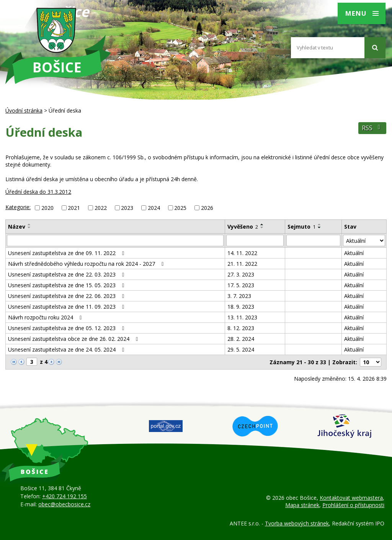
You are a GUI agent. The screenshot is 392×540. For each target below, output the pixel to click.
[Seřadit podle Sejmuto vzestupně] (320, 224)
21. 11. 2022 (242, 264)
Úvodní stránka (24, 110)
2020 (47, 208)
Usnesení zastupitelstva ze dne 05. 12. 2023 (67, 328)
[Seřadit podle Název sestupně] (29, 227)
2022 (101, 208)
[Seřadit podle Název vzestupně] (29, 224)
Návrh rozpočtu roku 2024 (46, 317)
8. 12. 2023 (241, 328)
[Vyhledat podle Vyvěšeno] (255, 241)
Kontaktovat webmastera (351, 498)
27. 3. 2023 (241, 274)
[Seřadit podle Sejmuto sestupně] (320, 227)
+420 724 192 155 (65, 496)
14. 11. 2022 (242, 253)
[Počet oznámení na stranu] (371, 362)
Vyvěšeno (243, 227)
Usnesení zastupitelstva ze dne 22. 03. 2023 (67, 274)
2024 (154, 208)
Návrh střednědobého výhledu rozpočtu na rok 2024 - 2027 (87, 264)
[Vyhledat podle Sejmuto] (313, 241)
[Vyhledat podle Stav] (364, 241)
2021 (74, 208)
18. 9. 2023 (241, 307)
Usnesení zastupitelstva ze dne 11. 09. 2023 (67, 307)
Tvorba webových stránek (297, 523)
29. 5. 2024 (241, 349)
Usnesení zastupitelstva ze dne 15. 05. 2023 (67, 285)
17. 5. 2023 (241, 285)
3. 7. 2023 (239, 296)
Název (17, 227)
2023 (127, 208)
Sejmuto (301, 227)
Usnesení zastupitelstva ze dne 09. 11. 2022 (67, 253)
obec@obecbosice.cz (64, 504)
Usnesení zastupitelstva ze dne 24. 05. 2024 (67, 349)
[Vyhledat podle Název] (115, 241)
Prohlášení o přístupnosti (353, 505)
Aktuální (354, 253)
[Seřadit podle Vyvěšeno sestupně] (262, 227)
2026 (207, 208)
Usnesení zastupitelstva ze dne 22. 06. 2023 (67, 296)
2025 (180, 208)
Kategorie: (18, 207)
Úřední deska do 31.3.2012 (38, 192)
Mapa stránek (302, 505)
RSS (372, 128)
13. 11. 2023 (242, 317)
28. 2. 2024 (241, 339)
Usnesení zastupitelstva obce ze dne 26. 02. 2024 (74, 339)
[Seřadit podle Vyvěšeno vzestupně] (262, 224)
